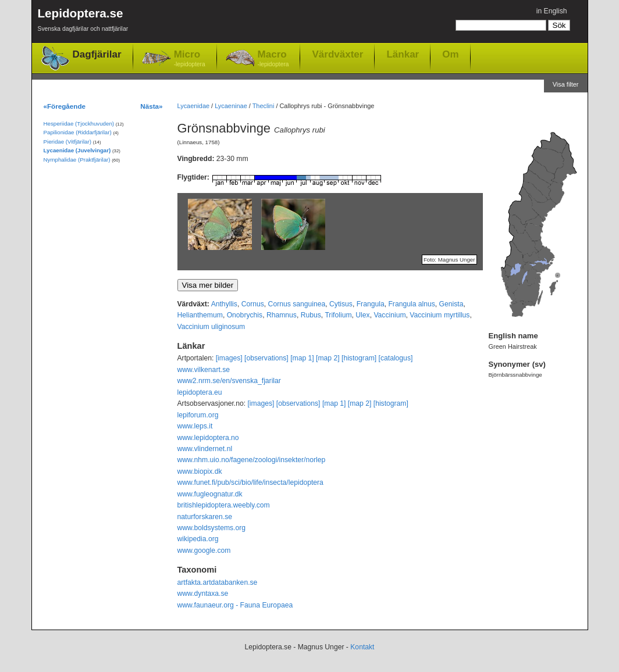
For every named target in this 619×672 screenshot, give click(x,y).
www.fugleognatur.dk (210, 494)
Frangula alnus (411, 304)
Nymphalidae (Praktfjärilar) (77, 160)
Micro (190, 59)
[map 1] (302, 358)
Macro (273, 59)
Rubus (311, 315)
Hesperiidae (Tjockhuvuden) (79, 124)
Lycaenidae (194, 106)
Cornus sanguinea (297, 304)
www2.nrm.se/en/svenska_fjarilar (229, 381)
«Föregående (65, 106)
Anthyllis (224, 304)
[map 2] (328, 358)
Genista (451, 304)
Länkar (403, 54)
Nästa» (151, 106)
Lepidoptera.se (83, 22)
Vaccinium (389, 315)
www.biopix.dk (200, 471)
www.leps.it (195, 426)
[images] (229, 358)
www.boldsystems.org (212, 528)
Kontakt (362, 647)
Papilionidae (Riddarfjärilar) (78, 132)
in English (552, 11)
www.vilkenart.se (204, 370)
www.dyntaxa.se (203, 594)
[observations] (266, 358)
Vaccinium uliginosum (211, 327)
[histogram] (359, 358)
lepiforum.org (198, 415)
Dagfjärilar (97, 54)
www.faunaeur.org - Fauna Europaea (235, 605)
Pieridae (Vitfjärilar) (67, 142)
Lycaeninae (231, 106)
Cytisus (341, 304)
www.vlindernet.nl (205, 449)
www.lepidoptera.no (208, 438)
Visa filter (566, 84)
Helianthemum (200, 315)
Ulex (362, 315)
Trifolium (338, 315)
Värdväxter (337, 54)
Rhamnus (282, 315)
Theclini (264, 106)
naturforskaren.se (205, 517)
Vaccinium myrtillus (440, 315)
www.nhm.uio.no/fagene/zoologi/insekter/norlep (252, 460)
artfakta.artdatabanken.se (218, 582)
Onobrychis (245, 315)
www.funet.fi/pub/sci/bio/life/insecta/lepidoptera (250, 482)
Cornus (253, 304)
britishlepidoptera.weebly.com (224, 505)
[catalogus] (396, 358)
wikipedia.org (198, 539)
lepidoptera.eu (200, 392)
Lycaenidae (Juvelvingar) (77, 150)
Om (450, 54)
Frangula (371, 304)
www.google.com (204, 551)
